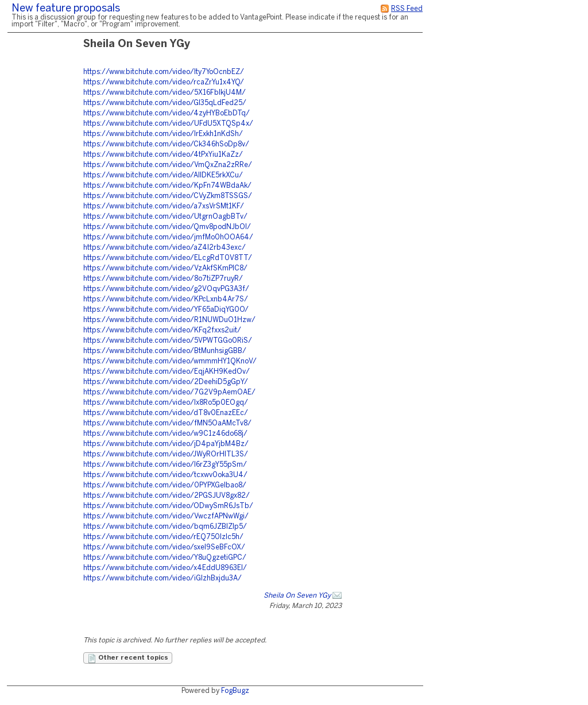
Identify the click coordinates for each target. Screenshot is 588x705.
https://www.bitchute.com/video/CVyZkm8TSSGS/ (168, 196)
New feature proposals (66, 9)
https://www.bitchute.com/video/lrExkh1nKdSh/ (163, 134)
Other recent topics (128, 658)
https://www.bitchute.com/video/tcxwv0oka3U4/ (165, 475)
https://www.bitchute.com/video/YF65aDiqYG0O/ (166, 310)
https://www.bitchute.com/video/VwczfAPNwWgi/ (166, 516)
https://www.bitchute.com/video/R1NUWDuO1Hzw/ (169, 320)
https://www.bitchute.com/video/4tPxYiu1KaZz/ (163, 155)
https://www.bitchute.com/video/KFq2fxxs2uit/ (162, 330)
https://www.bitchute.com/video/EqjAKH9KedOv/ (167, 372)
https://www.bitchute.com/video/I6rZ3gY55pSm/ (165, 465)
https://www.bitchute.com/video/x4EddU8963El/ (165, 568)
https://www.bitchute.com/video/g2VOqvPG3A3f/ (166, 289)
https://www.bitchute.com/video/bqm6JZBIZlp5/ (165, 527)
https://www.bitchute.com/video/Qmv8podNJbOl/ (167, 227)
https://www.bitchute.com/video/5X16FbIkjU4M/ (165, 93)
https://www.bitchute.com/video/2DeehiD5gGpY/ (166, 382)
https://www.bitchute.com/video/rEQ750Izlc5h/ (163, 537)
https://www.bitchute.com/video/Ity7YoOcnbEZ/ (164, 72)
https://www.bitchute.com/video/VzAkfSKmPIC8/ (165, 268)
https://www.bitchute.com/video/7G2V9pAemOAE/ (169, 392)
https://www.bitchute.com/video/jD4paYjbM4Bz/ (166, 444)
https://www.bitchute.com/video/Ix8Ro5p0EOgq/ (166, 403)
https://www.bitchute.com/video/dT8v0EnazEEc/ (166, 413)
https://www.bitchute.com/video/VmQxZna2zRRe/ (168, 165)
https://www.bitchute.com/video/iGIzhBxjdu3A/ (163, 578)
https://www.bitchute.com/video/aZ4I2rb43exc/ (165, 248)
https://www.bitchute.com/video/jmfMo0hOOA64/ (168, 237)
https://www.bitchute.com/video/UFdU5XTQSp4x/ (168, 124)
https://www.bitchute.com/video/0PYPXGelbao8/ (165, 485)
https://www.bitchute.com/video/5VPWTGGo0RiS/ (168, 341)
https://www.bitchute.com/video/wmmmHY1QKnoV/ (170, 361)
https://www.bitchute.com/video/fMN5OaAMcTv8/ (167, 423)
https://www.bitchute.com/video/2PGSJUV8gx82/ (167, 496)
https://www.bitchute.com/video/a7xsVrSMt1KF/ (164, 206)
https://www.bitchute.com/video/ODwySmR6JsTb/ (168, 506)
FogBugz (235, 691)
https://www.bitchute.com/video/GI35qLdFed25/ (165, 103)
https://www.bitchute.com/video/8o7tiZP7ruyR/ (163, 279)
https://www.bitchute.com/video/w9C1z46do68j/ (165, 434)
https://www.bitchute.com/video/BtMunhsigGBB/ (165, 351)
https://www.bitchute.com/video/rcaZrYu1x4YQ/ (164, 82)
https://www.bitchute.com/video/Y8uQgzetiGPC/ (165, 558)
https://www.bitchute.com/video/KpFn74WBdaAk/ (167, 186)
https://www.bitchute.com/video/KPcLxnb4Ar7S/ (166, 299)
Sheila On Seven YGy (297, 596)
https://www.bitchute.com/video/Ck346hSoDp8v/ (166, 144)
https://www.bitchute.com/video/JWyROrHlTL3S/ (166, 454)
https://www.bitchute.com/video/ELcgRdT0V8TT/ (168, 258)
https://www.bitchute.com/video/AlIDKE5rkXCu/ (163, 175)
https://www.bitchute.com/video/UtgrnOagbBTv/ (165, 217)
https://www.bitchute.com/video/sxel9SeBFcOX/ (164, 547)
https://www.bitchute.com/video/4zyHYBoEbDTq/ (167, 113)
